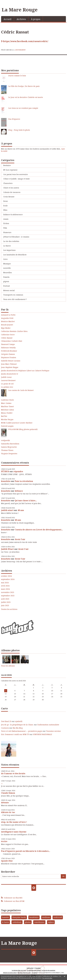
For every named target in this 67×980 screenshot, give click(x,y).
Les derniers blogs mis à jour (19, 970)
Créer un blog (30, 968)
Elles (5, 210)
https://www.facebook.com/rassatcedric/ (26, 41)
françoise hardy (19, 917)
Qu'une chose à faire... (26, 501)
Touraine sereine (53, 731)
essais (6, 219)
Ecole (5, 206)
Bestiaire (7, 165)
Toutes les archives (9, 609)
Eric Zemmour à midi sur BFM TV (15, 734)
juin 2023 (5, 605)
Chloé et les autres (11, 188)
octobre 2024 (6, 576)
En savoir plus (47, 978)
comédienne (39, 922)
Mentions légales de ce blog (24, 973)
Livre (5, 259)
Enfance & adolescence (13, 215)
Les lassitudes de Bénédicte (15, 255)
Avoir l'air (20, 539)
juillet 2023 (6, 602)
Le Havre (7, 246)
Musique (7, 264)
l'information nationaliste (48, 725)
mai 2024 (5, 583)
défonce (19, 491)
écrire (4, 841)
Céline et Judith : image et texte (16, 179)
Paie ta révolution (24, 481)
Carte (4, 708)
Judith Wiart (7, 549)
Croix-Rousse (9, 197)
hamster (6, 917)
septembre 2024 (8, 579)
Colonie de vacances (12, 192)
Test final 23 (6, 721)
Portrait (7, 286)
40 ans (21, 510)
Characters (8, 183)
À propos (36, 19)
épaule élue (7, 861)
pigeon (6, 281)
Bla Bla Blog (18, 728)
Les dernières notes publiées (34, 970)
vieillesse (46, 917)
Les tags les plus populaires (49, 970)
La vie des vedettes (11, 241)
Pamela (6, 277)
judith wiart (7, 510)
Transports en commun (13, 295)
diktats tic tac (8, 812)
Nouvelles (8, 273)
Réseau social (9, 290)
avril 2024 (5, 586)
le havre (6, 922)
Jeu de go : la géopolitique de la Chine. (17, 725)
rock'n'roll (58, 917)
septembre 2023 (8, 596)
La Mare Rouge (20, 10)
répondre (18, 471)
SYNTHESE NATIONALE (42, 734)
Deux (5, 201)
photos (28, 922)
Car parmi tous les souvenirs (16, 174)
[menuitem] (8, 19)
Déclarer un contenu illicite (10, 973)
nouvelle (7, 268)
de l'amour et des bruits (13, 773)
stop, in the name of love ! (14, 822)
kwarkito (6, 481)
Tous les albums (8, 666)
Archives (21, 19)
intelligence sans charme (14, 832)
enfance (51, 922)
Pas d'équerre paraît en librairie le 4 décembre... (26, 851)
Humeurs (7, 232)
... (2, 783)
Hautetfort (38, 968)
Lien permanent (20, 50)
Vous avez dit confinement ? (15, 299)
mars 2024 (5, 589)
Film (5, 228)
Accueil (8, 19)
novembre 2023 (8, 592)
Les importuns (9, 250)
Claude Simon (8, 793)
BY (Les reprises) (10, 170)
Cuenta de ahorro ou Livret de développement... (39, 530)
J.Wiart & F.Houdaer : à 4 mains (16, 237)
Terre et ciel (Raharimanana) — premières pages (22, 731)
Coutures (5, 728)
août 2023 (5, 599)
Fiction (6, 223)
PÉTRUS (5, 471)
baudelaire (34, 917)
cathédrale (17, 922)
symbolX (19, 721)
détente (5, 803)
